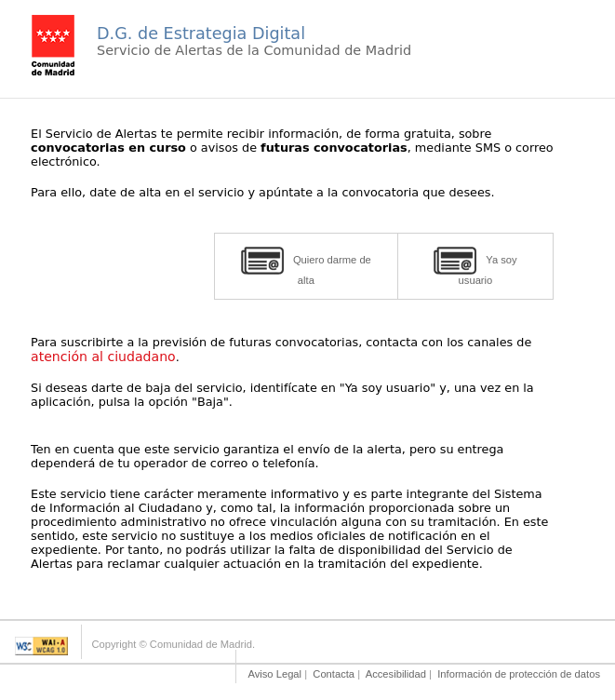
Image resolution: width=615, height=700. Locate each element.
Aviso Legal (274, 674)
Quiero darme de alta (306, 266)
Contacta (334, 674)
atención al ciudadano (103, 357)
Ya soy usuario (475, 266)
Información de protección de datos (519, 674)
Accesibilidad (396, 674)
